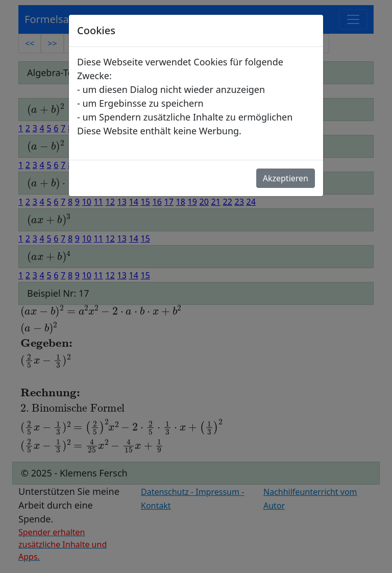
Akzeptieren (286, 178)
